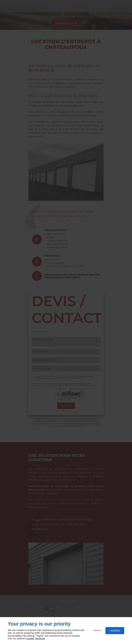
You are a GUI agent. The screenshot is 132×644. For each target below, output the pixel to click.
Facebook (40, 639)
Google (30, 639)
